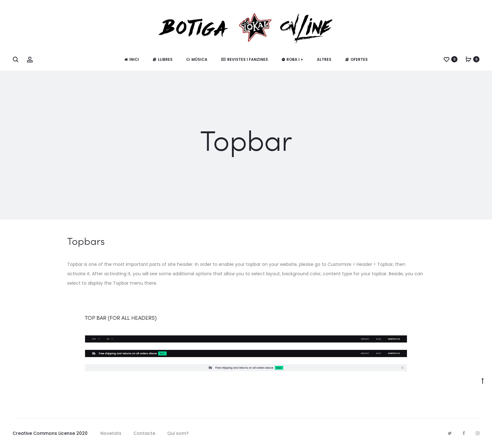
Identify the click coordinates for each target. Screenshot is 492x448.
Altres (324, 59)
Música (197, 59)
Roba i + (292, 59)
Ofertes (356, 59)
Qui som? (178, 433)
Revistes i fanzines (245, 59)
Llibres (163, 59)
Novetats (111, 433)
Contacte (144, 433)
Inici (132, 59)
